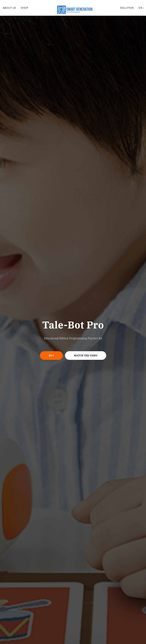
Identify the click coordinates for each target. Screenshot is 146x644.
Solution (127, 8)
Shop (24, 8)
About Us (9, 8)
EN (140, 8)
